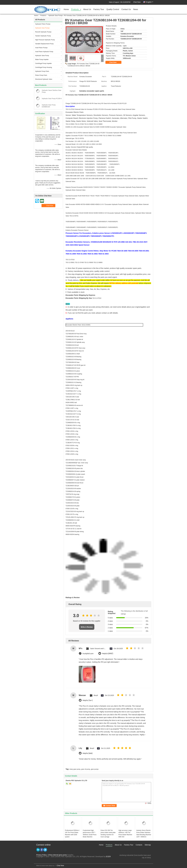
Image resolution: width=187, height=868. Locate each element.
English (150, 2)
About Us (87, 9)
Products (75, 9)
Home (66, 9)
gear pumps (95, 769)
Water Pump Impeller (42, 59)
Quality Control (113, 9)
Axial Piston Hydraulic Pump (44, 52)
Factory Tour (99, 9)
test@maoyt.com (144, 860)
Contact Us (126, 9)
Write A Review (87, 627)
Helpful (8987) (108, 654)
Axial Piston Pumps (41, 48)
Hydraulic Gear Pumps (56, 16)
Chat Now (137, 2)
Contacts (139, 845)
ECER (108, 857)
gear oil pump (86, 769)
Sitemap (148, 845)
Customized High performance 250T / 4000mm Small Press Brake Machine (90, 834)
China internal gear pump (57, 855)
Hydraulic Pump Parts (42, 71)
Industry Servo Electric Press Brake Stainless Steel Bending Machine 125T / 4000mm (144, 834)
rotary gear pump (75, 769)
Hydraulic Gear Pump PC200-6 (52, 99)
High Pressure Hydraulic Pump (45, 40)
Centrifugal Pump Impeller (43, 63)
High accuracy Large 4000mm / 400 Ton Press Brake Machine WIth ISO (125, 834)
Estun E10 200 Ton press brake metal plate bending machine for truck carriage (108, 834)
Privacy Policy (41, 855)
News (136, 9)
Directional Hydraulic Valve (44, 79)
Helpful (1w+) (88, 700)
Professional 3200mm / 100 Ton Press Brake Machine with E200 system (72, 834)
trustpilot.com (88, 654)
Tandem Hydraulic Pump (43, 36)
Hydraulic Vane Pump (42, 56)
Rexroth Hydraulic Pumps (43, 32)
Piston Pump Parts (41, 75)
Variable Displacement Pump (44, 44)
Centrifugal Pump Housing (44, 67)
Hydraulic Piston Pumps (43, 24)
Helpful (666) (88, 753)
